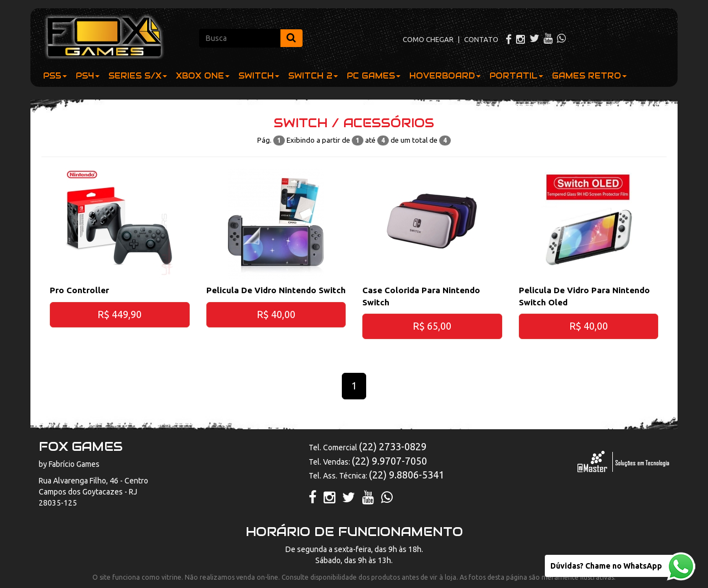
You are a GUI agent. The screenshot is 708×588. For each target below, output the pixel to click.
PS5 (55, 76)
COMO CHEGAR (428, 39)
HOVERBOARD (445, 76)
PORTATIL (516, 76)
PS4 (88, 76)
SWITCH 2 (313, 76)
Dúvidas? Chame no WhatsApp (606, 566)
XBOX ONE (203, 76)
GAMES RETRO (589, 76)
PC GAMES (374, 76)
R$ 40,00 (276, 314)
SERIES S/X (138, 76)
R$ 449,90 (119, 314)
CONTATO (481, 39)
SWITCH (259, 76)
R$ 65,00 (432, 326)
